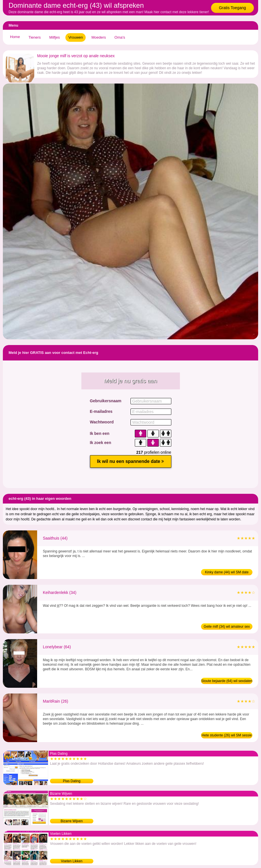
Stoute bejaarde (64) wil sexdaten (227, 681)
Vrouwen (76, 37)
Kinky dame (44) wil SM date (227, 572)
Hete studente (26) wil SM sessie (227, 735)
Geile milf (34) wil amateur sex (227, 627)
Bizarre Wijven (72, 821)
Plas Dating (72, 781)
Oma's (120, 37)
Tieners (35, 37)
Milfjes (55, 37)
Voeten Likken (72, 861)
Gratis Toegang (233, 8)
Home (15, 37)
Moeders (99, 37)
